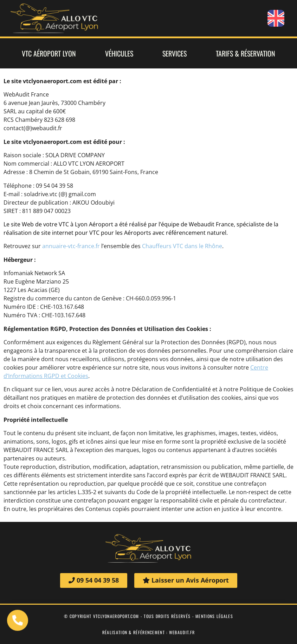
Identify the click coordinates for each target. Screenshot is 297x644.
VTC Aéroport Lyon (49, 53)
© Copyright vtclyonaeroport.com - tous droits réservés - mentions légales (148, 616)
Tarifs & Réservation (246, 53)
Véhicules (119, 53)
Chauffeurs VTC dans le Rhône (182, 246)
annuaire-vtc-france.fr (71, 246)
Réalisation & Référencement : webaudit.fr (148, 632)
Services (175, 53)
